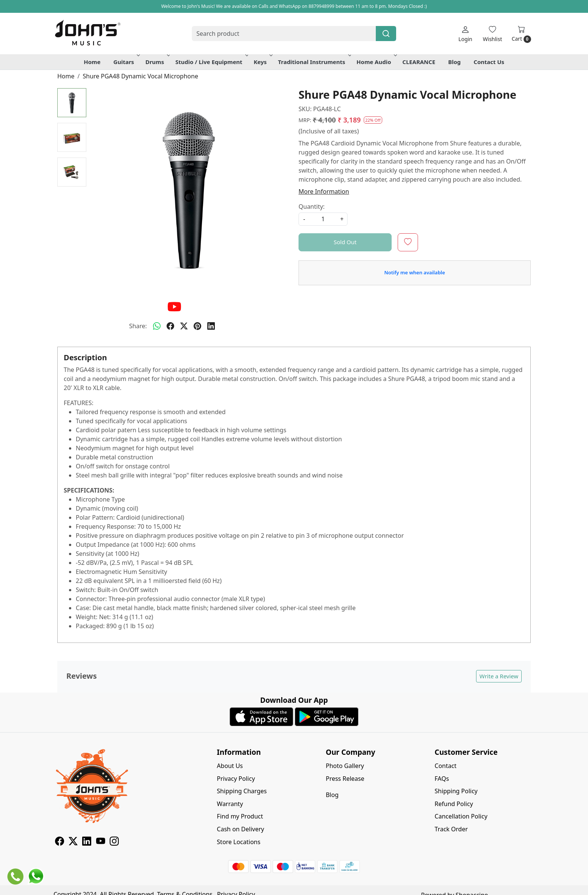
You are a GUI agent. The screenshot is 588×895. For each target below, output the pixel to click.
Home (92, 62)
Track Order (451, 829)
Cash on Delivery (240, 829)
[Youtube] (101, 842)
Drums (157, 62)
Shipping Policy (456, 791)
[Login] (465, 34)
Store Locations (239, 842)
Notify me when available (414, 272)
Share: (138, 326)
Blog (454, 62)
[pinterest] (198, 326)
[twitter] (184, 326)
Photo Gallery (345, 766)
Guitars (126, 62)
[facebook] (170, 326)
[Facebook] (60, 842)
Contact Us (489, 62)
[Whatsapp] (157, 326)
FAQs (442, 779)
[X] (73, 842)
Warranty (230, 804)
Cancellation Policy (461, 816)
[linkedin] (211, 326)
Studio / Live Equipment (211, 62)
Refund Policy (454, 804)
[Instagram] (114, 842)
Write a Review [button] (499, 676)
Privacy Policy (236, 779)
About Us (230, 766)
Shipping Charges (242, 791)
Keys (263, 62)
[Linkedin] (87, 842)
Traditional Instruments (314, 62)
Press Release (345, 779)
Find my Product (240, 816)
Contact (446, 766)
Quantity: (312, 207)
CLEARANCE (419, 62)
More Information (324, 191)
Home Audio (376, 62)
